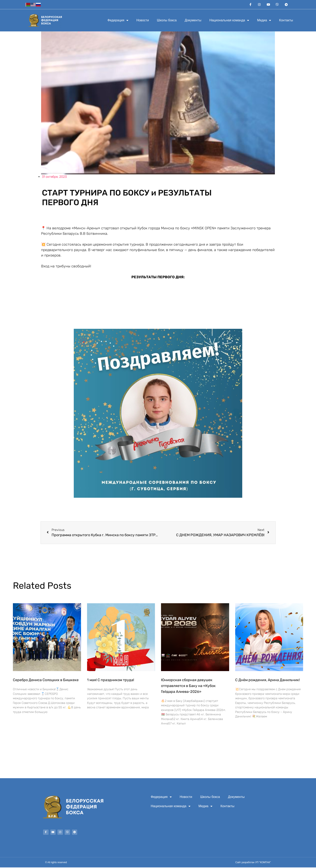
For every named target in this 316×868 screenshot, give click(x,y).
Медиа (264, 21)
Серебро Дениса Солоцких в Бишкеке (46, 681)
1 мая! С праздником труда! (111, 681)
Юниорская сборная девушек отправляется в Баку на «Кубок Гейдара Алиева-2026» (188, 686)
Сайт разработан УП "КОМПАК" (253, 863)
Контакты (286, 21)
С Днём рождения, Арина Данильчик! (267, 681)
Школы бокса (167, 21)
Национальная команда (229, 21)
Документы (193, 21)
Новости (143, 21)
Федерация (118, 21)
